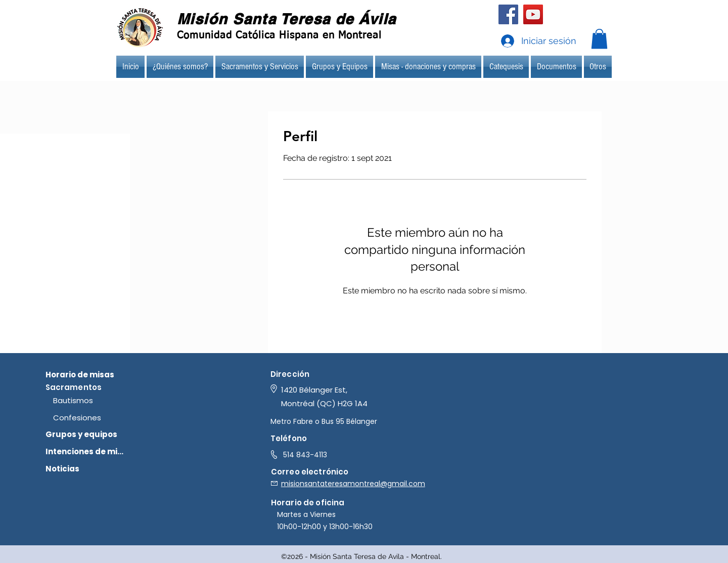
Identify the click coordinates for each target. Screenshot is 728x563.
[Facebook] (508, 14)
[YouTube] (533, 14)
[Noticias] (86, 468)
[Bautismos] (94, 400)
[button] (599, 39)
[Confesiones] (94, 417)
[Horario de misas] (86, 374)
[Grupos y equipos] (86, 434)
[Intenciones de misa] (86, 451)
